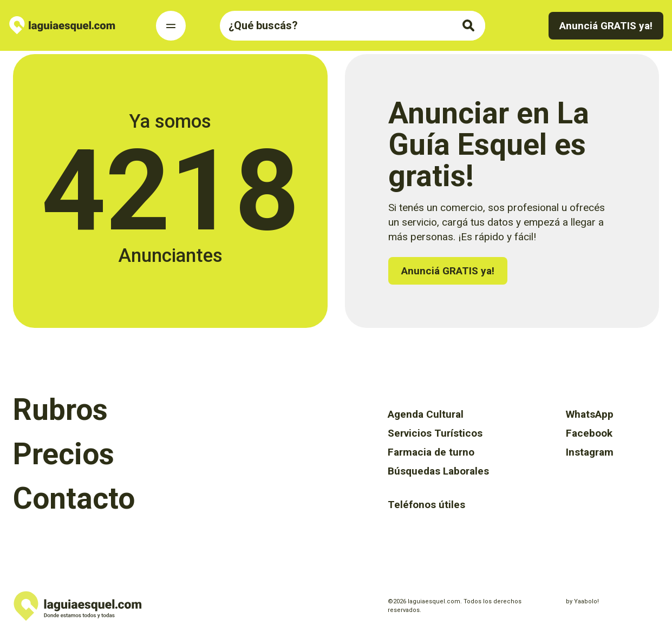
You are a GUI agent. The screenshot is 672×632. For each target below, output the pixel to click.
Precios (64, 454)
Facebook (589, 433)
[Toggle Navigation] (171, 26)
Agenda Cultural (426, 414)
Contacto (74, 498)
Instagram (590, 452)
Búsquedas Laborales (438, 471)
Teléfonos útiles (426, 505)
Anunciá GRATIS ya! (606, 26)
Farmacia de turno (431, 452)
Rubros (60, 410)
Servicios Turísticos (435, 433)
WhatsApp (590, 414)
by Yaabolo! (582, 601)
